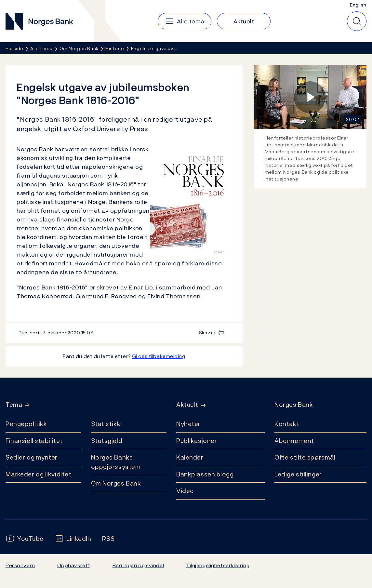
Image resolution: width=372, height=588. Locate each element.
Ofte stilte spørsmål (305, 457)
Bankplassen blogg (205, 474)
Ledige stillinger (298, 474)
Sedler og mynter (32, 457)
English (358, 5)
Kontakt (287, 424)
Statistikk (106, 424)
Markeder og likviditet (38, 474)
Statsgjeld (107, 441)
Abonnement (294, 441)
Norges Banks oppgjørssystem (116, 462)
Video (185, 491)
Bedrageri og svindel (138, 565)
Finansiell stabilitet (34, 441)
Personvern (20, 565)
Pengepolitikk (26, 424)
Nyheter (188, 424)
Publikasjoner (197, 441)
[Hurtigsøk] (357, 21)
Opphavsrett (74, 565)
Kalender (190, 457)
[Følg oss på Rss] (108, 539)
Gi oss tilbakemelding (159, 356)
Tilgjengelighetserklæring (218, 565)
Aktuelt (187, 405)
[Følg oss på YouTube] (25, 539)
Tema (14, 405)
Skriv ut (208, 333)
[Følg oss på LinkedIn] (73, 539)
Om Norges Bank (116, 483)
